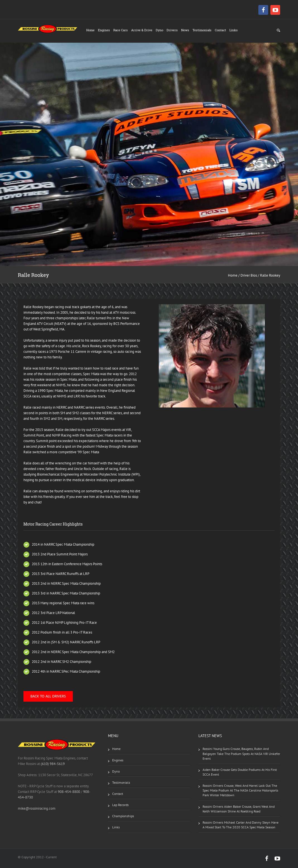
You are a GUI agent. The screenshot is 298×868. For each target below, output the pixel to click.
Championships (123, 816)
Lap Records (120, 805)
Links (234, 30)
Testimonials (202, 30)
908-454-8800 (69, 792)
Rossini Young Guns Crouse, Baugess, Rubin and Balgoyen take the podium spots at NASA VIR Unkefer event (241, 753)
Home (90, 30)
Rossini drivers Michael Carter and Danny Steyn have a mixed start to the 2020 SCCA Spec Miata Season (241, 825)
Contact (220, 30)
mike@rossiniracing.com (37, 808)
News (185, 30)
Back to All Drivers (48, 696)
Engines (104, 30)
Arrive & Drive (142, 30)
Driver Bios (249, 275)
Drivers (172, 30)
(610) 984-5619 (53, 764)
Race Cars (121, 30)
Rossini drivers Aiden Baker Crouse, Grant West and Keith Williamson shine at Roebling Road (239, 809)
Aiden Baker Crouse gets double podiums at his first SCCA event (240, 772)
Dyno (159, 30)
